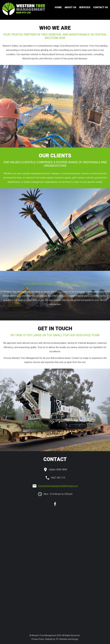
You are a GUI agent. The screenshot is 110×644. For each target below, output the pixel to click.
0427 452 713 (58, 478)
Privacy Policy (38, 639)
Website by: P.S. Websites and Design (62, 639)
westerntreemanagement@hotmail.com (58, 486)
